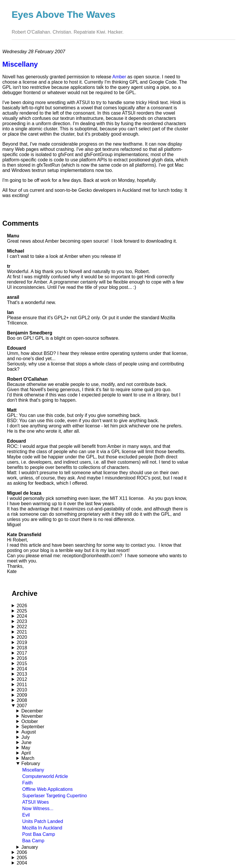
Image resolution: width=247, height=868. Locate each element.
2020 (22, 637)
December (32, 711)
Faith (27, 783)
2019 (22, 642)
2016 (22, 658)
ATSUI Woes (36, 802)
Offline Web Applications (47, 789)
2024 (22, 616)
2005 (22, 858)
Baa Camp (33, 841)
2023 (22, 621)
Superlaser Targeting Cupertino (55, 796)
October (30, 721)
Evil (26, 815)
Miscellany (33, 770)
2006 (22, 852)
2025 (22, 611)
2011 (22, 685)
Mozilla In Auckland (42, 828)
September (33, 727)
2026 (22, 606)
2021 (22, 632)
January (30, 847)
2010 (22, 690)
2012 (22, 679)
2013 (22, 674)
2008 (22, 700)
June (26, 742)
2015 (22, 663)
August (29, 732)
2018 (22, 648)
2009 (22, 695)
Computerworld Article (45, 776)
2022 (22, 627)
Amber (119, 77)
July (25, 737)
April (26, 753)
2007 (22, 706)
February (31, 763)
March (28, 758)
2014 (22, 669)
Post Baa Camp (39, 834)
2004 (22, 863)
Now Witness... (38, 809)
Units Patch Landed (43, 821)
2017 (22, 653)
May (26, 748)
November (32, 716)
